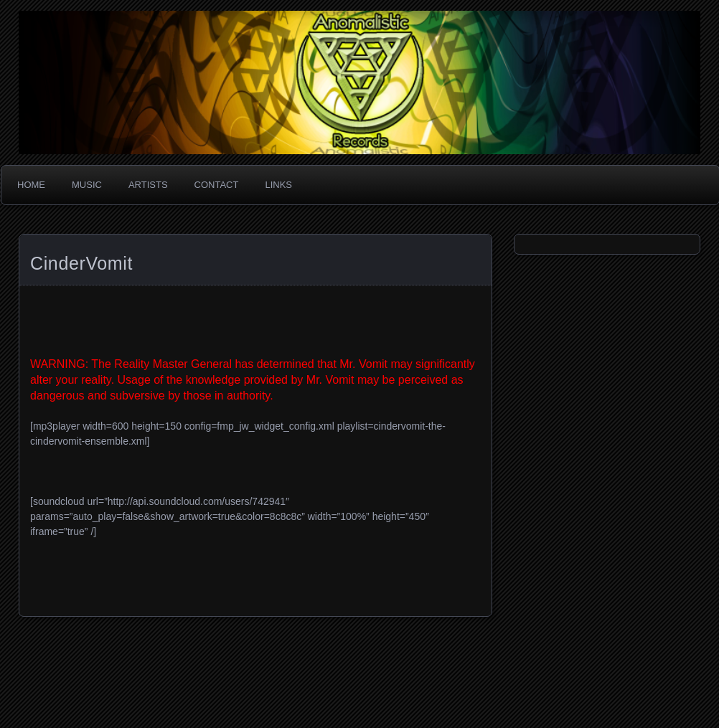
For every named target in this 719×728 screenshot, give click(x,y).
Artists (148, 185)
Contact (217, 185)
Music (87, 185)
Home (31, 185)
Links (278, 185)
